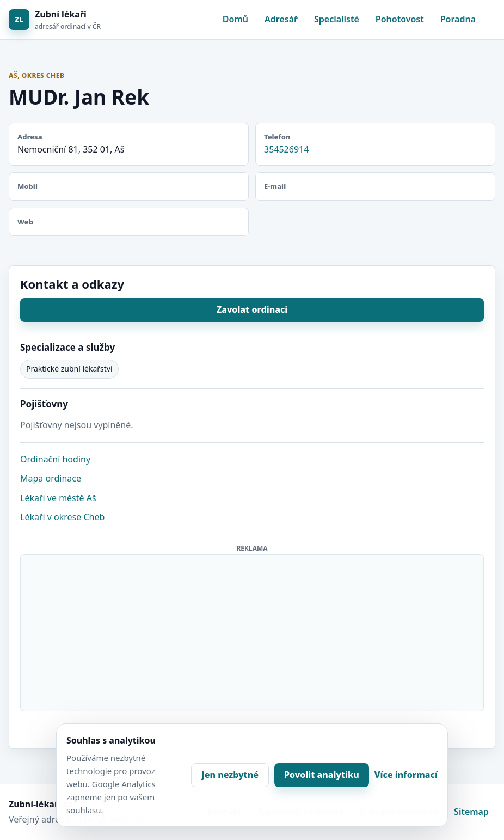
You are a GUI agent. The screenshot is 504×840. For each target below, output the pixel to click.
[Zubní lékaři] (55, 20)
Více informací (406, 775)
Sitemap (471, 812)
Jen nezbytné (230, 775)
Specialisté (337, 19)
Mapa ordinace (51, 478)
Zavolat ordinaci (252, 309)
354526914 (286, 149)
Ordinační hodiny (55, 459)
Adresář (281, 19)
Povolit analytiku (322, 775)
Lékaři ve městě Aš (58, 498)
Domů (235, 19)
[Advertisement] (253, 631)
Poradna (458, 19)
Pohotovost (400, 19)
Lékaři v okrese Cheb (62, 517)
